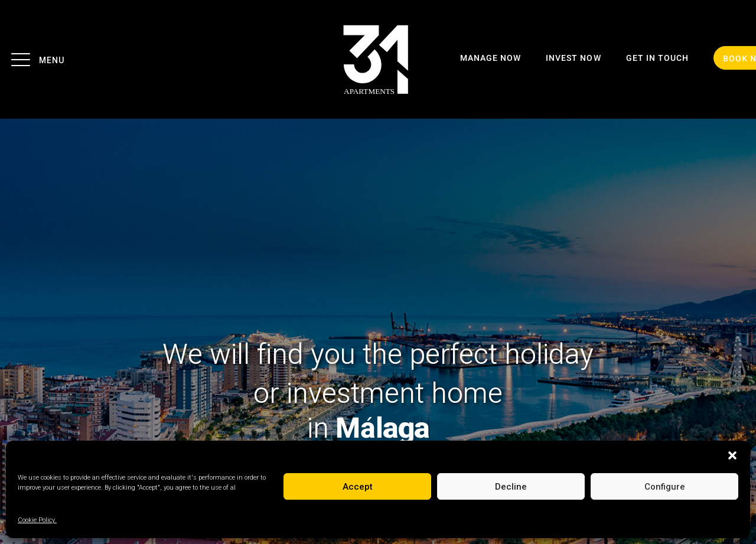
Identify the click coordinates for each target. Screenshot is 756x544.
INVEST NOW (573, 58)
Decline (511, 487)
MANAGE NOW (491, 58)
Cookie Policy (37, 520)
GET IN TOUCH (658, 58)
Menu (37, 59)
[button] (732, 455)
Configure (665, 487)
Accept (358, 487)
